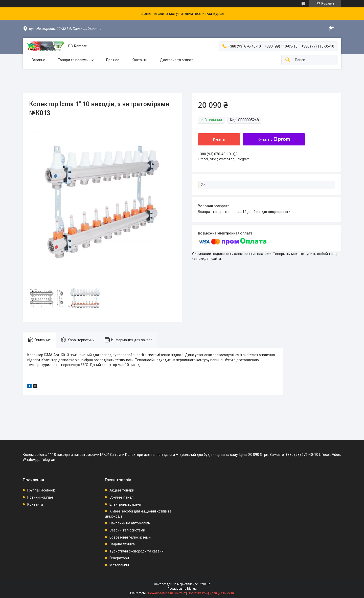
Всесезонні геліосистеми (130, 537)
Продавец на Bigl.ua (182, 589)
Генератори (119, 558)
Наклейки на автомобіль (130, 523)
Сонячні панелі (122, 497)
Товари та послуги (73, 60)
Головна (38, 60)
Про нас (113, 60)
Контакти (140, 60)
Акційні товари (122, 490)
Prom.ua (204, 584)
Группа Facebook (41, 490)
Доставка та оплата (177, 60)
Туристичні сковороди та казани (136, 551)
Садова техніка (122, 544)
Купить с (274, 139)
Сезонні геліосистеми (127, 530)
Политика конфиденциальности (211, 593)
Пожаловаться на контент (167, 593)
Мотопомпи (119, 565)
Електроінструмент (126, 504)
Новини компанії (41, 497)
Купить (219, 139)
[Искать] (288, 60)
